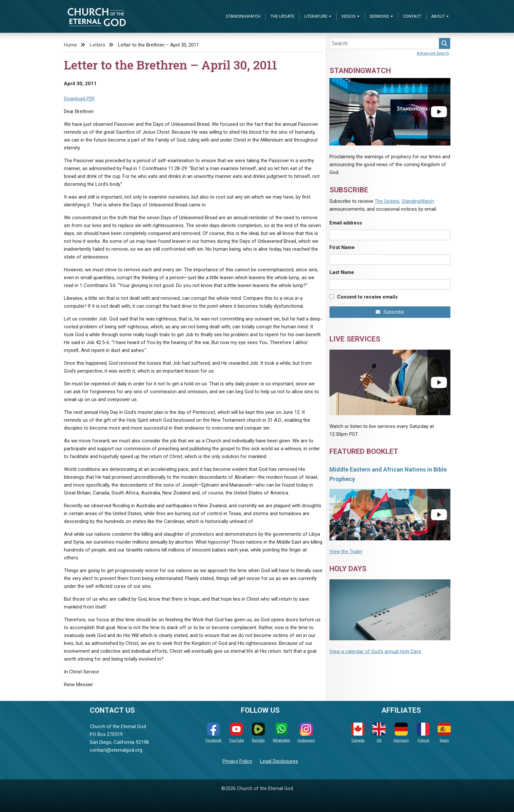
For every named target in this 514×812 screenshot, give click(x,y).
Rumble (258, 733)
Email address (346, 223)
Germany (401, 733)
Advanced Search (433, 53)
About (438, 16)
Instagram (306, 733)
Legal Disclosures (279, 761)
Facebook (213, 733)
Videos (348, 16)
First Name (342, 247)
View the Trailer (346, 551)
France (423, 733)
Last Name (342, 272)
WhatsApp (281, 733)
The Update (282, 16)
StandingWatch (243, 16)
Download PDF (79, 99)
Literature (316, 16)
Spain (444, 733)
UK (379, 733)
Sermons (379, 16)
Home (70, 45)
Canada (358, 733)
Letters (98, 45)
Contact (412, 16)
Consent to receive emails (367, 297)
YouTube (237, 733)
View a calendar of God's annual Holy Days (375, 651)
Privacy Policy (237, 761)
